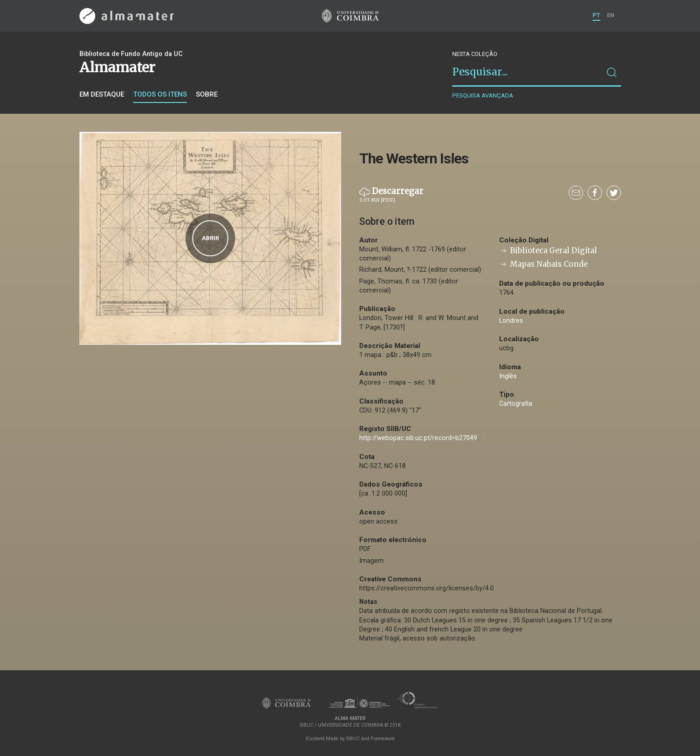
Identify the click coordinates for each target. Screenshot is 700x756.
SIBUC (353, 739)
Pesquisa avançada (483, 95)
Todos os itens (160, 94)
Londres (511, 321)
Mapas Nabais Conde (543, 264)
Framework (383, 739)
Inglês (508, 376)
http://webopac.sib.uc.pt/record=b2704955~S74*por (436, 438)
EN (611, 15)
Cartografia (516, 404)
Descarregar (391, 195)
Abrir (210, 238)
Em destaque (102, 94)
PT (596, 15)
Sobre (207, 94)
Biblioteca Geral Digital (548, 251)
